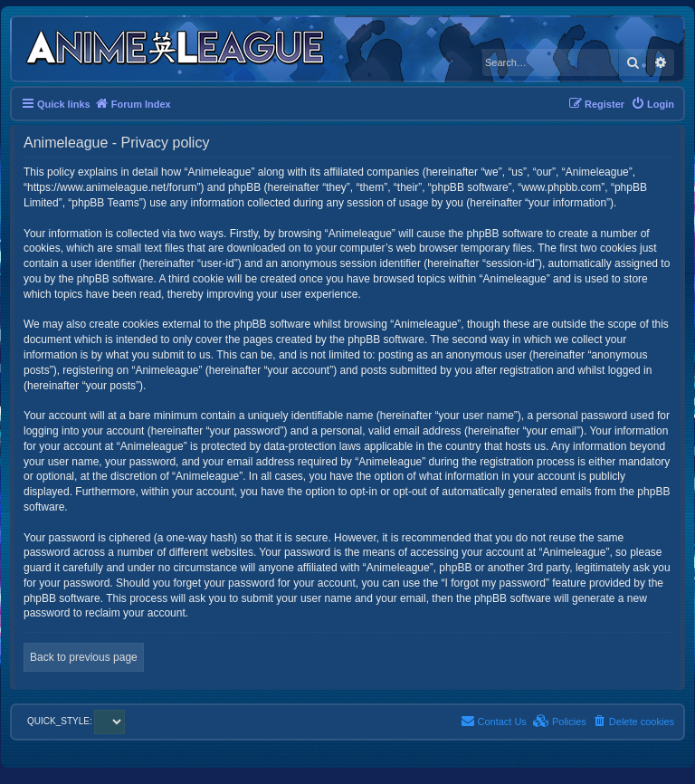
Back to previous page (84, 657)
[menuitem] (652, 104)
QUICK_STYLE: (76, 721)
